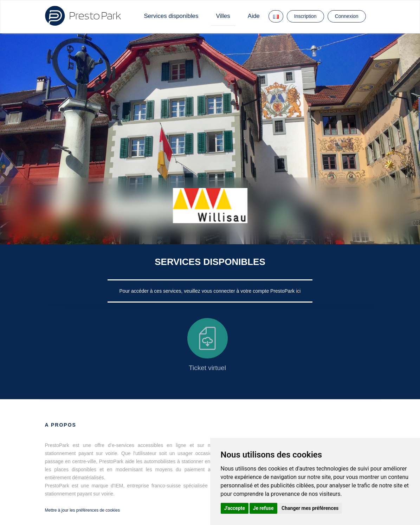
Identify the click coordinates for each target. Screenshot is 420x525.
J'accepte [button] (235, 508)
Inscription (305, 16)
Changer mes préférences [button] (310, 508)
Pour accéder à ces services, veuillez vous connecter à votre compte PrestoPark (208, 291)
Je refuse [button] (263, 508)
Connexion (347, 16)
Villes (223, 16)
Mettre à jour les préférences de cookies (82, 510)
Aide (254, 16)
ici (298, 291)
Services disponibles (171, 16)
